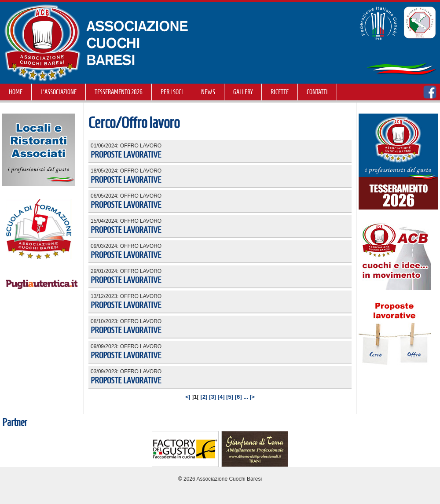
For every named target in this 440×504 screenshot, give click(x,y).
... (246, 397)
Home (16, 92)
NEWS (208, 92)
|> (252, 397)
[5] (230, 397)
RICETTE (280, 92)
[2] (204, 397)
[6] (238, 397)
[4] (221, 397)
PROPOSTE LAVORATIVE (126, 155)
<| (188, 397)
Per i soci (172, 92)
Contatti (317, 92)
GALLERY (243, 92)
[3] (213, 397)
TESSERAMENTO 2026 (119, 92)
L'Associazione (59, 92)
